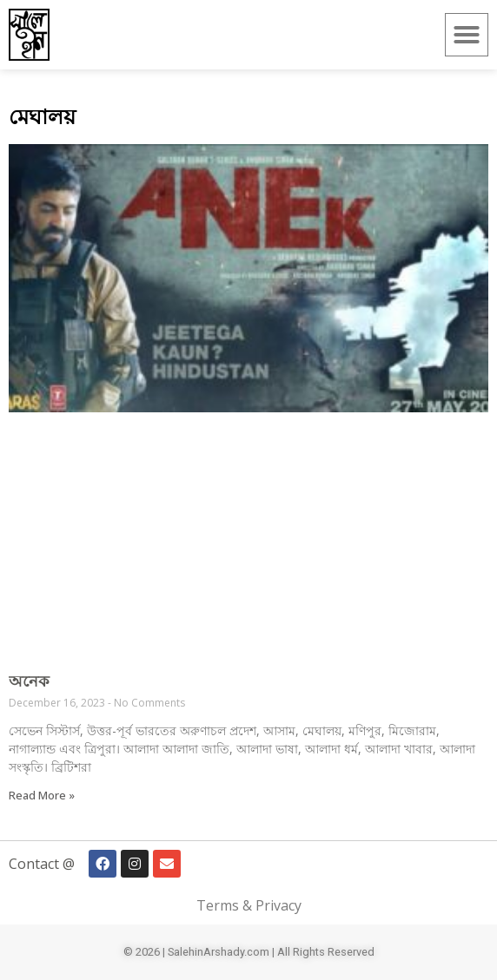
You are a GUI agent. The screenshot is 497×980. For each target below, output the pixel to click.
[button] (467, 35)
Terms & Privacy (249, 905)
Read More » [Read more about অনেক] (42, 795)
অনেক (29, 681)
